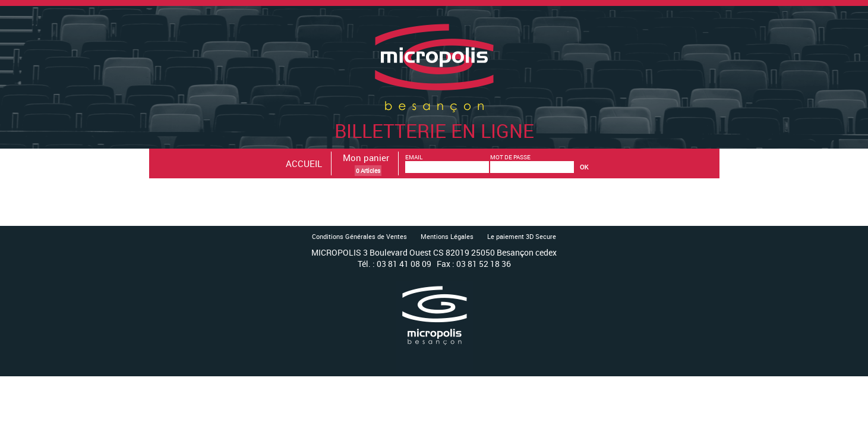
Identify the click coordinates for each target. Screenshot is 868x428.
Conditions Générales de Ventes (359, 236)
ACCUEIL (304, 163)
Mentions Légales (447, 236)
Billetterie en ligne (434, 118)
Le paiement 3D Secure (522, 236)
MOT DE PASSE (510, 157)
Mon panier (366, 158)
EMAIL (414, 157)
